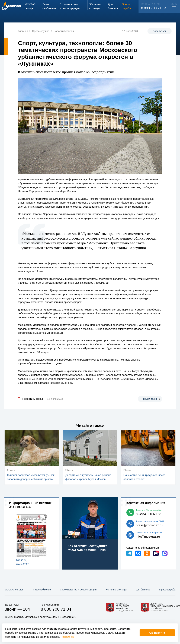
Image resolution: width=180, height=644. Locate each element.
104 (26, 609)
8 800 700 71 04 (154, 8)
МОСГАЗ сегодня (14, 590)
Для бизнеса (143, 590)
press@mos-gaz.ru (149, 525)
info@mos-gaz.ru (148, 537)
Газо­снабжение (42, 590)
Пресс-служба (167, 590)
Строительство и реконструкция (78, 590)
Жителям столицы (116, 590)
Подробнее (67, 637)
